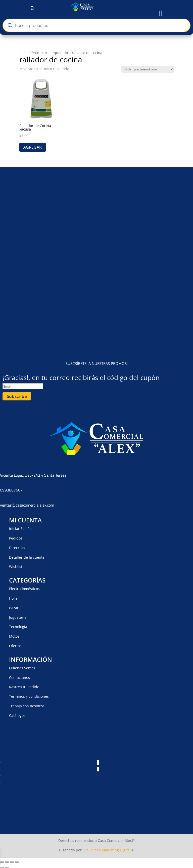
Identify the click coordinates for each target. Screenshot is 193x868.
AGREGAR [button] (33, 147)
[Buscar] (10, 26)
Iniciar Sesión (20, 527)
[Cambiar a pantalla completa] (7, 860)
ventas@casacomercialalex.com (27, 503)
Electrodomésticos (24, 587)
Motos (14, 634)
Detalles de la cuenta (27, 555)
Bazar (14, 606)
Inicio (24, 53)
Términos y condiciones (29, 695)
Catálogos (17, 714)
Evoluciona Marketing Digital (107, 848)
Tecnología (18, 625)
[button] (24, 81)
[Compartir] (12, 860)
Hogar (14, 596)
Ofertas (15, 644)
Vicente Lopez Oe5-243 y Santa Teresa (33, 473)
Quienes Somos (22, 666)
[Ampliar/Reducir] (2, 860)
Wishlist (16, 565)
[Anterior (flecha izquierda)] (2, 866)
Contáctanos (19, 676)
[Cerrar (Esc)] (17, 860)
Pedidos (16, 536)
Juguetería (18, 616)
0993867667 (11, 488)
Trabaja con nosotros (27, 704)
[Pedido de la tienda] (148, 69)
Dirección (17, 546)
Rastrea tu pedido (24, 685)
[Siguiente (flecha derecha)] (7, 866)
